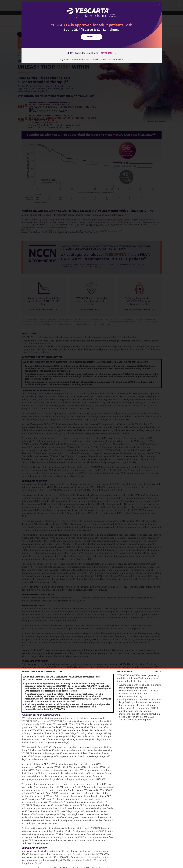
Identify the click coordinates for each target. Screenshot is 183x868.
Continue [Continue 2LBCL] (90, 37)
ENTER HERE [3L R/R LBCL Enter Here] (107, 53)
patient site (117, 59)
